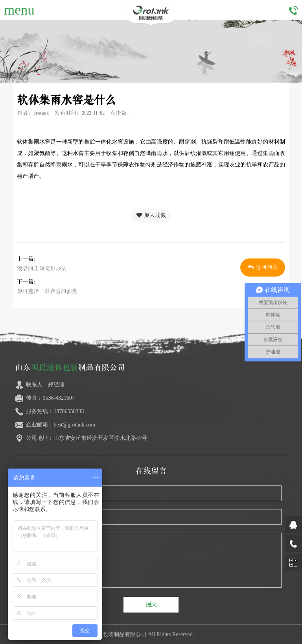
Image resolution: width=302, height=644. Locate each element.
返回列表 (263, 267)
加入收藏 (151, 215)
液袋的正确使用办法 (42, 268)
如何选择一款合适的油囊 (47, 291)
